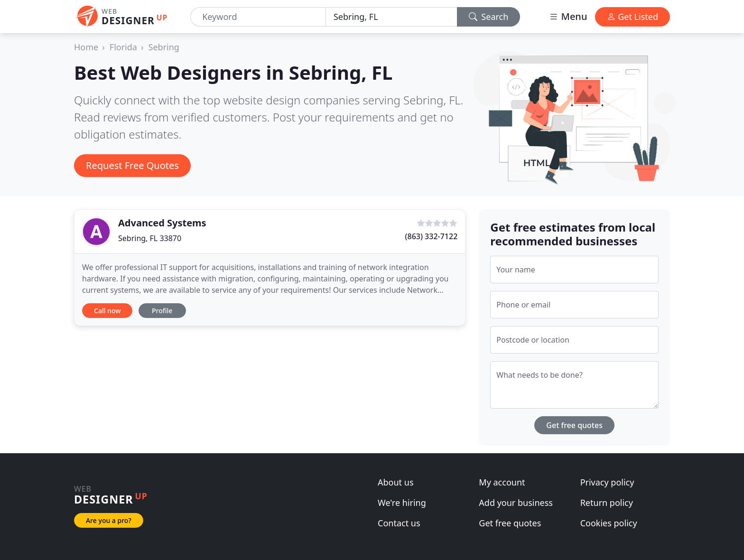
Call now (107, 311)
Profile (162, 311)
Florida (123, 47)
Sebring (164, 47)
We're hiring (402, 503)
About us (396, 482)
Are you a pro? (109, 520)
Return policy (607, 503)
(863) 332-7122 (432, 236)
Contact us (399, 523)
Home (86, 47)
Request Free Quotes (132, 165)
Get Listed (632, 17)
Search (489, 17)
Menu (568, 16)
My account (502, 482)
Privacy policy (607, 482)
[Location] (391, 17)
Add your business (516, 503)
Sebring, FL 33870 (150, 238)
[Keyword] (258, 17)
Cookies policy (609, 523)
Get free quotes (574, 425)
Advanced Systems (162, 223)
